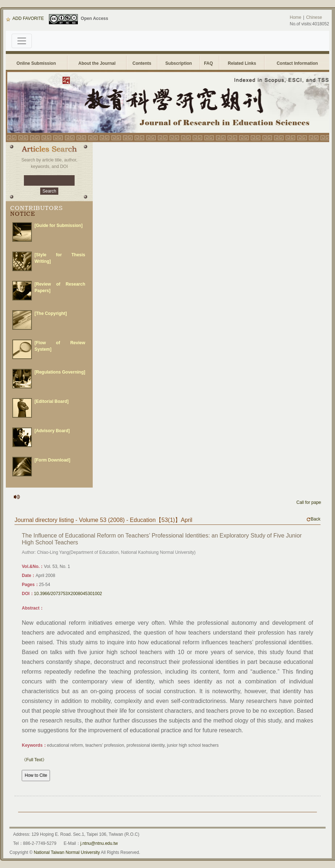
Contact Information (297, 63)
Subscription (179, 63)
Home (296, 17)
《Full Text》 (34, 760)
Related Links (242, 63)
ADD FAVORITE (25, 18)
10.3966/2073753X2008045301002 (68, 594)
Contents (142, 63)
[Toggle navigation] (22, 41)
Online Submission (36, 63)
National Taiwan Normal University (67, 852)
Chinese (314, 17)
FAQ (210, 63)
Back (313, 519)
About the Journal (97, 63)
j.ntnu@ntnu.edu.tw (99, 843)
